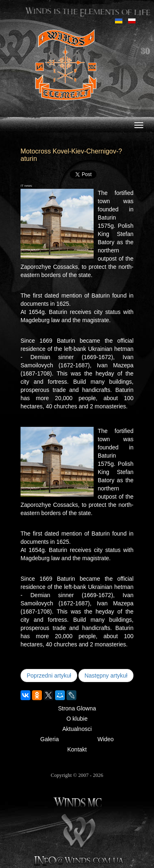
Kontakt (77, 749)
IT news (26, 186)
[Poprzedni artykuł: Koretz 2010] (49, 676)
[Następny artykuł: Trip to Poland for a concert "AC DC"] (106, 676)
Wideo (106, 739)
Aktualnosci (77, 729)
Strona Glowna (77, 708)
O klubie (77, 719)
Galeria (49, 739)
